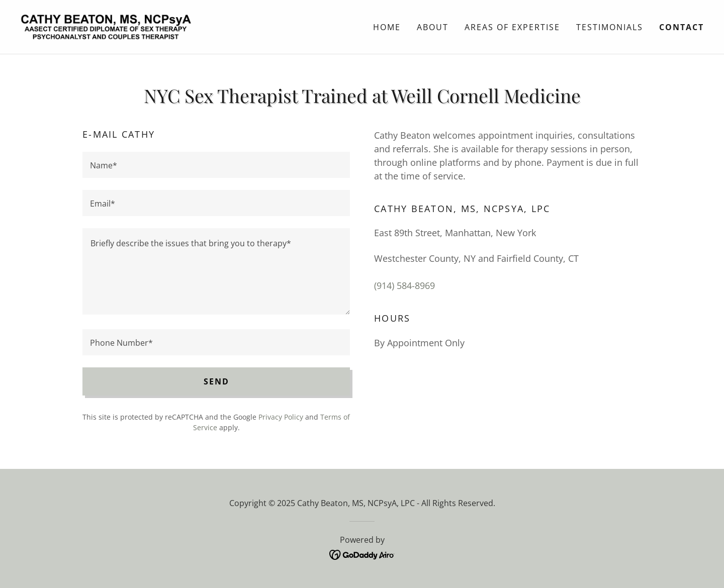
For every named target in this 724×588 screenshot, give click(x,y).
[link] (106, 26)
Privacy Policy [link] (281, 417)
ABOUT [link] (433, 27)
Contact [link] (682, 27)
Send (216, 381)
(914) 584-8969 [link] (404, 285)
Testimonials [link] (610, 27)
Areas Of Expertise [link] (512, 27)
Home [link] (387, 27)
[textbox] (216, 165)
